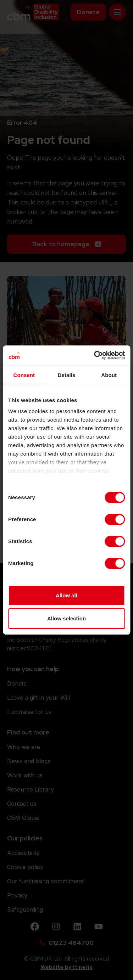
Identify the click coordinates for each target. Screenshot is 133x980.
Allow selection (66, 618)
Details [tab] (67, 375)
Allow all (66, 595)
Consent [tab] (24, 375)
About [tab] (109, 375)
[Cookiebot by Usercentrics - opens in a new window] (95, 355)
